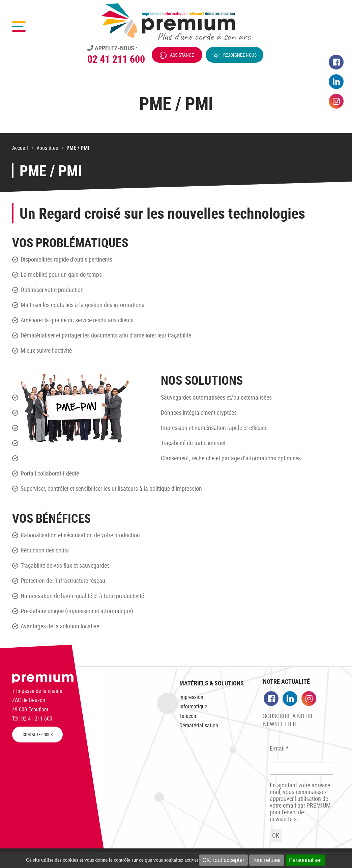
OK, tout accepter (223, 860)
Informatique (193, 706)
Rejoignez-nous (240, 55)
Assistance (182, 55)
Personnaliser (305, 860)
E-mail (279, 748)
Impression (191, 697)
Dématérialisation (199, 725)
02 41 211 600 (116, 59)
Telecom (188, 716)
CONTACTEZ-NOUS (38, 735)
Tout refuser (267, 860)
